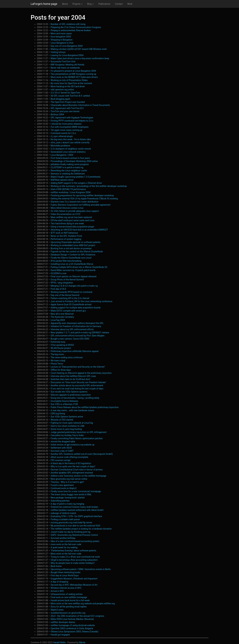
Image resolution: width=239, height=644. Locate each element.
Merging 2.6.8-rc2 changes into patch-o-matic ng (74, 286)
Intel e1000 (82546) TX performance (68, 189)
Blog (90, 4)
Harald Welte (59, 642)
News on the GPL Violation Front (66, 236)
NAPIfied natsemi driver (62, 180)
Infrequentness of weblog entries (67, 594)
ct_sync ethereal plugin (62, 136)
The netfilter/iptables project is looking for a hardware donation (81, 529)
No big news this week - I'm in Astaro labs (71, 139)
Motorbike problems (60, 146)
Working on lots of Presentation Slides (69, 80)
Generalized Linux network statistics (68, 152)
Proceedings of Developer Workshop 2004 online (74, 161)
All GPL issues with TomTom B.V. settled (70, 96)
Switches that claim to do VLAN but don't (70, 379)
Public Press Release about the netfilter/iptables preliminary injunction (85, 407)
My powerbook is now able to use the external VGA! (75, 526)
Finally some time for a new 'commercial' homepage (76, 491)
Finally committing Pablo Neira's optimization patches (77, 438)
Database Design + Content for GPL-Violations (73, 255)
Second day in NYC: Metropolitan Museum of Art (74, 585)
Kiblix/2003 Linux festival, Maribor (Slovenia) (72, 619)
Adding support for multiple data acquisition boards (76, 308)
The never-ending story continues (67, 357)
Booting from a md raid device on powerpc (71, 248)
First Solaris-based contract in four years (70, 158)
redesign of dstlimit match (63, 513)
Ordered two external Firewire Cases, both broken (74, 507)
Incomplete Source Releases (64, 401)
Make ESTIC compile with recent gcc (68, 311)
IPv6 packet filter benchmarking (66, 261)
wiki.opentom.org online (62, 90)
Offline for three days (61, 370)
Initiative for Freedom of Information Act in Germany (76, 326)
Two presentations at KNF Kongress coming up (73, 74)
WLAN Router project (61, 348)
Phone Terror (57, 364)
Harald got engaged (60, 635)
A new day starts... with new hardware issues (72, 410)
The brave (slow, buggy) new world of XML (71, 494)
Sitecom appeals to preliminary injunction (71, 395)
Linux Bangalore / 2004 (62, 155)
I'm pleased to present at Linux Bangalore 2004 (73, 71)
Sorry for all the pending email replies (69, 607)
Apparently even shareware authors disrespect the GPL (77, 323)
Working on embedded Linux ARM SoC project (73, 245)
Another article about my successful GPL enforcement (77, 385)
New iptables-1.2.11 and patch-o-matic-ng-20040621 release (80, 333)
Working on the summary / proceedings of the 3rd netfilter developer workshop (89, 186)
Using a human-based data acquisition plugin (72, 227)
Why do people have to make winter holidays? (73, 563)
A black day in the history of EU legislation (71, 463)
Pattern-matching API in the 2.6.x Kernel (70, 298)
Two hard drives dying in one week (67, 223)
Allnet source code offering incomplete (69, 457)
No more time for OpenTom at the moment (71, 83)
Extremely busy (58, 342)
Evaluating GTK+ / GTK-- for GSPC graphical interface (76, 516)
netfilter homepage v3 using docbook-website (73, 625)
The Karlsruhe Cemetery (62, 317)
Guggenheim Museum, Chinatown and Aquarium (74, 579)
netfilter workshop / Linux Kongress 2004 (71, 192)
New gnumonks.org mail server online (69, 479)
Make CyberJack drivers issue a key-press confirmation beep (80, 58)
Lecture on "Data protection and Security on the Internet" (78, 367)
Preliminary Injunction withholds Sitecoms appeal (75, 351)
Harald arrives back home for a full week (70, 600)
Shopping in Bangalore (62, 40)
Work (130, 4)
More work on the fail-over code (66, 554)
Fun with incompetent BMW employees (70, 127)
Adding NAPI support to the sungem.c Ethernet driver (76, 183)
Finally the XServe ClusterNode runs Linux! (71, 258)
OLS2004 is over (59, 273)
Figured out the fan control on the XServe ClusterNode (77, 252)
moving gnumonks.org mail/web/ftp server (71, 523)
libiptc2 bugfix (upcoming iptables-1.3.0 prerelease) (76, 177)
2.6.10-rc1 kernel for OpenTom (65, 93)
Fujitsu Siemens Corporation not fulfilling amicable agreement (81, 205)
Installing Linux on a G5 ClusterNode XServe (72, 264)
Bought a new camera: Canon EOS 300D (70, 339)
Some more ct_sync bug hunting (66, 429)
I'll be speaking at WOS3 (62, 345)
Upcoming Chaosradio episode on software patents (76, 242)
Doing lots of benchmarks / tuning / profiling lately (75, 398)
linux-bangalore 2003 (61, 37)
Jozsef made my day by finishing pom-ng (70, 532)
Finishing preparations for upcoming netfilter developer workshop (82, 195)
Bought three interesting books (66, 572)
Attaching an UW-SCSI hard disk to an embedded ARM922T (79, 230)
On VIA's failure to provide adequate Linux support (75, 211)
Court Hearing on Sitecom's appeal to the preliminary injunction (81, 373)
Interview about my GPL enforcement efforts (72, 329)
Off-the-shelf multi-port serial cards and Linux (73, 220)
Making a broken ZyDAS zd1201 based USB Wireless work (79, 49)
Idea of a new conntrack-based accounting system (75, 541)
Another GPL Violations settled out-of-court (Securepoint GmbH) (82, 454)
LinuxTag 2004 (58, 320)
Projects (77, 4)
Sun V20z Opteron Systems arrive (67, 417)
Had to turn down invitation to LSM (67, 426)
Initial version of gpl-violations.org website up (73, 445)
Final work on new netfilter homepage (69, 597)
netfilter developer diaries (63, 622)
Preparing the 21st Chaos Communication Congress (76, 27)
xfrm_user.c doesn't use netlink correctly (70, 143)
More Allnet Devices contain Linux (67, 208)
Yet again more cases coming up (66, 130)
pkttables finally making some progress (70, 164)
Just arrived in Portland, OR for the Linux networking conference (82, 301)
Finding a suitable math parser (65, 519)
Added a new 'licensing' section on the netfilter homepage (78, 476)
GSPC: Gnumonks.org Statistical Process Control (74, 535)
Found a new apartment (62, 485)
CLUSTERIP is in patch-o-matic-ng (67, 167)
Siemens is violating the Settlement (68, 174)
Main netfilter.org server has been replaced (71, 217)
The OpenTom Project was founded (68, 102)
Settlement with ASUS (61, 448)
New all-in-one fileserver (62, 314)
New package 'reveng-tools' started (68, 498)
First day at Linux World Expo (65, 575)
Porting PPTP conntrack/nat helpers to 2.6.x (72, 121)
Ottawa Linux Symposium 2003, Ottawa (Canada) (74, 632)
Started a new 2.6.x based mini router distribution (75, 202)
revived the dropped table (63, 442)
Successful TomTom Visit (63, 62)
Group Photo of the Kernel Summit (67, 280)
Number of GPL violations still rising (68, 24)
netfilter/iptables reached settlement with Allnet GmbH (77, 510)
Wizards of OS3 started (62, 420)
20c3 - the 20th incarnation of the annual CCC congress (77, 616)
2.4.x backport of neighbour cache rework (71, 149)
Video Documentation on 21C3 (65, 214)
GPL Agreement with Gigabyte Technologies (72, 118)
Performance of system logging (66, 239)
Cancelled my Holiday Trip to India (67, 435)
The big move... (58, 354)
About (65, 4)
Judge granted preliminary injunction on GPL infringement (79, 432)
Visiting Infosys (58, 52)
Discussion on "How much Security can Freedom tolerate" (78, 382)
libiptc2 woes (57, 610)
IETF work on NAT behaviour (64, 233)
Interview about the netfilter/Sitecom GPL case (73, 376)
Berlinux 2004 (57, 114)
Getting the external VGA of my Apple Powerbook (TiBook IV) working (84, 199)
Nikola (82, 642)
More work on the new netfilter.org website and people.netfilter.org (83, 604)
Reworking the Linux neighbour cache (69, 171)
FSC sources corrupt (61, 460)
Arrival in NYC (57, 591)
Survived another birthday (63, 538)
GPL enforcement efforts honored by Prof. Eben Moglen (78, 336)
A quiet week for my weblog (64, 547)
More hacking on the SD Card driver (68, 86)
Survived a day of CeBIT (62, 451)
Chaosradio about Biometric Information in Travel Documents (80, 105)
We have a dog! (58, 361)
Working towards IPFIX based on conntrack (71, 292)
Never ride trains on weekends (65, 68)
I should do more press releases (66, 124)
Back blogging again (60, 99)
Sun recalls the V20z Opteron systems (69, 392)
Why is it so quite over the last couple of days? (73, 466)
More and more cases (61, 33)
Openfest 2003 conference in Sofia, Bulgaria (72, 628)
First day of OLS (58, 289)
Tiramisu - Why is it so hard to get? (67, 482)
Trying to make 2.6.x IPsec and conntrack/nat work (75, 557)
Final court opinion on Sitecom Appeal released (74, 276)
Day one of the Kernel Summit (65, 295)
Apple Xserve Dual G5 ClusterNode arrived (71, 304)
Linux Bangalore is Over (62, 43)
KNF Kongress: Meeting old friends (68, 65)
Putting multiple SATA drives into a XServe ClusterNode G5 (79, 267)
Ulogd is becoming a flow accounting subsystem (74, 560)
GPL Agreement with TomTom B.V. (67, 108)
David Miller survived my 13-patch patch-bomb (73, 270)
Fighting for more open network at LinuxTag (72, 423)
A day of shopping (59, 582)
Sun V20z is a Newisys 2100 (64, 404)
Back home (56, 566)
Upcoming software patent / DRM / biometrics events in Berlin (81, 569)
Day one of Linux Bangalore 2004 (67, 46)
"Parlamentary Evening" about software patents (73, 551)
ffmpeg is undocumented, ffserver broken (71, 30)
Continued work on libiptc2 (64, 488)
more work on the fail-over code (66, 544)
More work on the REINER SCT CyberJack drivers (74, 77)
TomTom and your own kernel (65, 111)
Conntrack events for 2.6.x (63, 133)
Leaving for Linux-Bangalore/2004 (67, 55)
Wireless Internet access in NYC (66, 588)
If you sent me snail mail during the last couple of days (77, 389)
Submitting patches (60, 501)
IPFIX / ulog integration (62, 283)
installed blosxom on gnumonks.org (68, 613)
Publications (104, 4)
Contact (119, 4)
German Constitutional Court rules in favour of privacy (77, 470)
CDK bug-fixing (58, 413)
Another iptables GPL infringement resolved (72, 473)
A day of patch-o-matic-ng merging (67, 504)
